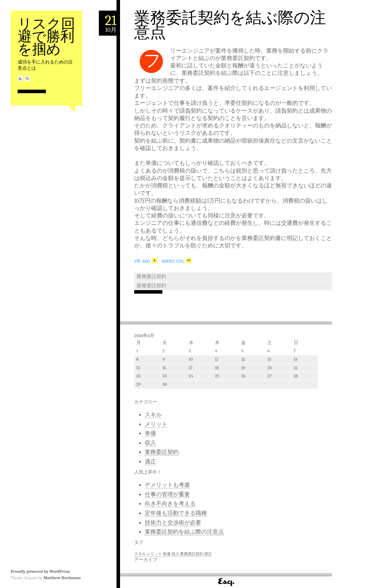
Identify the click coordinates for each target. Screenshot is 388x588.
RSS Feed (20, 79)
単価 (150, 433)
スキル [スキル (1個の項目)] (140, 554)
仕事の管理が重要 (167, 494)
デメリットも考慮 (167, 485)
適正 (150, 462)
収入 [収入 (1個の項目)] (175, 554)
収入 (150, 443)
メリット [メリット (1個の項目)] (154, 554)
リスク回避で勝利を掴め (46, 37)
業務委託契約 (151, 277)
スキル (153, 415)
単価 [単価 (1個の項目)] (167, 554)
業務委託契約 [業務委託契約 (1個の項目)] (192, 554)
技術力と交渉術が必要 (173, 523)
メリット (156, 424)
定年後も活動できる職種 (176, 513)
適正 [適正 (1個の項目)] (208, 554)
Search (27, 79)
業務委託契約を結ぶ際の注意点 (230, 25)
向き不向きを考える (170, 504)
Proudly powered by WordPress (40, 571)
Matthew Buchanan (62, 578)
